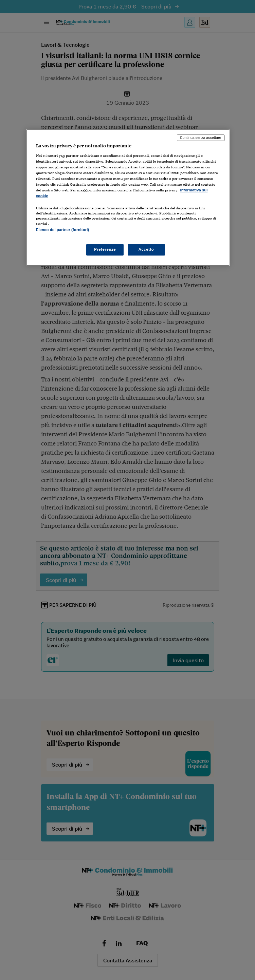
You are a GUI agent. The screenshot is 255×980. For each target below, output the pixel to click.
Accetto (146, 250)
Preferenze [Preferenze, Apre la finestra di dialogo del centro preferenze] (105, 250)
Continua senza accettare (201, 138)
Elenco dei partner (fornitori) (63, 230)
